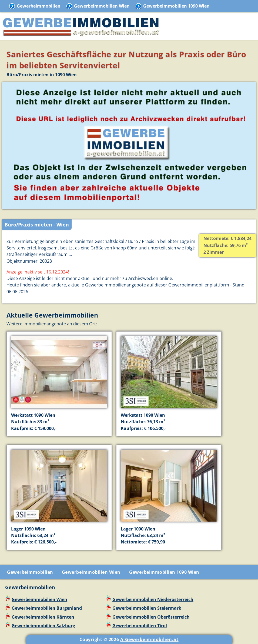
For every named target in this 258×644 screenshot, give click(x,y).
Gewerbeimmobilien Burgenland (47, 608)
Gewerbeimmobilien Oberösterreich (151, 617)
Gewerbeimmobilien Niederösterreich (153, 599)
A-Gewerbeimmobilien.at (149, 639)
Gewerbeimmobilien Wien (102, 6)
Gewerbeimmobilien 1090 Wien (176, 6)
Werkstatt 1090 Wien (33, 415)
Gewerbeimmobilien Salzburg (43, 626)
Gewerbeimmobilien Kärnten (43, 617)
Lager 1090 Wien (28, 529)
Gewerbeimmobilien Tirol (140, 626)
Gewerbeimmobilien (39, 6)
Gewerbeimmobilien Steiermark (147, 608)
